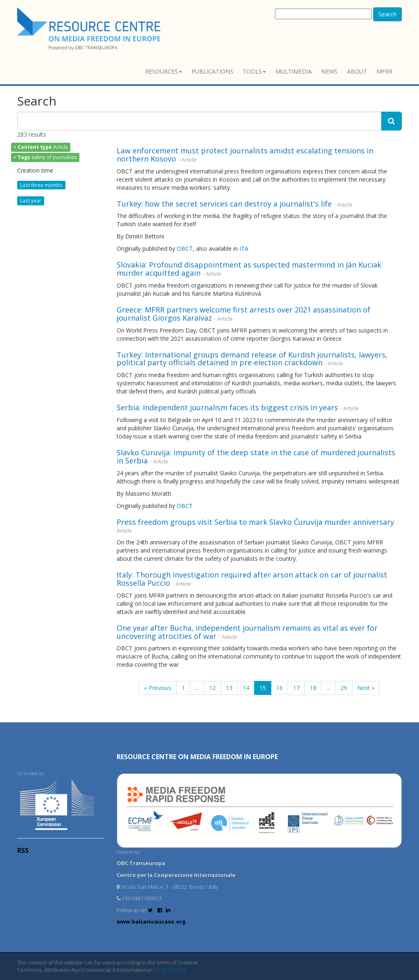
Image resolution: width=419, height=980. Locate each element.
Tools (254, 71)
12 (212, 688)
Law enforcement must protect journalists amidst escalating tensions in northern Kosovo (245, 155)
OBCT (185, 248)
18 (313, 688)
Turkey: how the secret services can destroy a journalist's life (224, 204)
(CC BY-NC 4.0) (169, 970)
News (329, 71)
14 (246, 688)
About (357, 71)
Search (387, 14)
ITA (245, 248)
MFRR (384, 71)
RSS (23, 850)
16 (279, 688)
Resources (164, 71)
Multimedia (294, 71)
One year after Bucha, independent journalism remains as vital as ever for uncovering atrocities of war (247, 632)
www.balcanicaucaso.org (151, 922)
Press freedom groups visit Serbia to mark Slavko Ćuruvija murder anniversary (255, 522)
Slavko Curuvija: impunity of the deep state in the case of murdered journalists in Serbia (256, 456)
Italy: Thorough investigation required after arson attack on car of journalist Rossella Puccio (252, 579)
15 (263, 688)
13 (229, 688)
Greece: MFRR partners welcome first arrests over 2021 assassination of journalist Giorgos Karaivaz (243, 314)
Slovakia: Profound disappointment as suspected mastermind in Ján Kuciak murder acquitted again (249, 269)
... (197, 688)
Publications (212, 71)
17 (296, 688)
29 (344, 688)
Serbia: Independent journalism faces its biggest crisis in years (227, 407)
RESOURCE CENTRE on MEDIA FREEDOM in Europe (197, 757)
